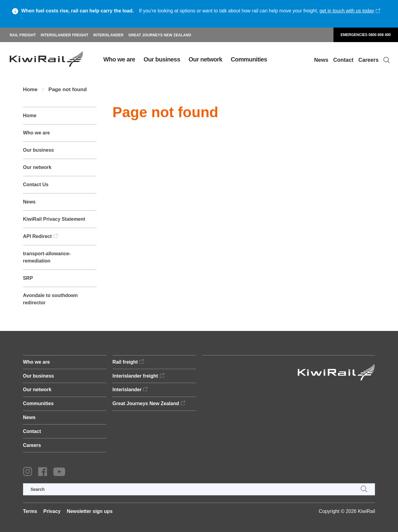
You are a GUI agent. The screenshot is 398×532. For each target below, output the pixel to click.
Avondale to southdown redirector (50, 299)
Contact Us (36, 185)
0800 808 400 (380, 35)
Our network (206, 59)
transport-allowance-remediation (47, 257)
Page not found (69, 90)
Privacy (52, 511)
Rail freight (23, 35)
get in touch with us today (347, 11)
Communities (249, 59)
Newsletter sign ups (90, 511)
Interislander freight (65, 35)
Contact (343, 60)
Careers (368, 60)
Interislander (108, 35)
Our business (162, 59)
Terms (30, 511)
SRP (28, 278)
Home (31, 90)
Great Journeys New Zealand (160, 35)
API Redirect (37, 236)
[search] (199, 489)
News (321, 60)
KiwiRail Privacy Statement (54, 219)
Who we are (119, 59)
